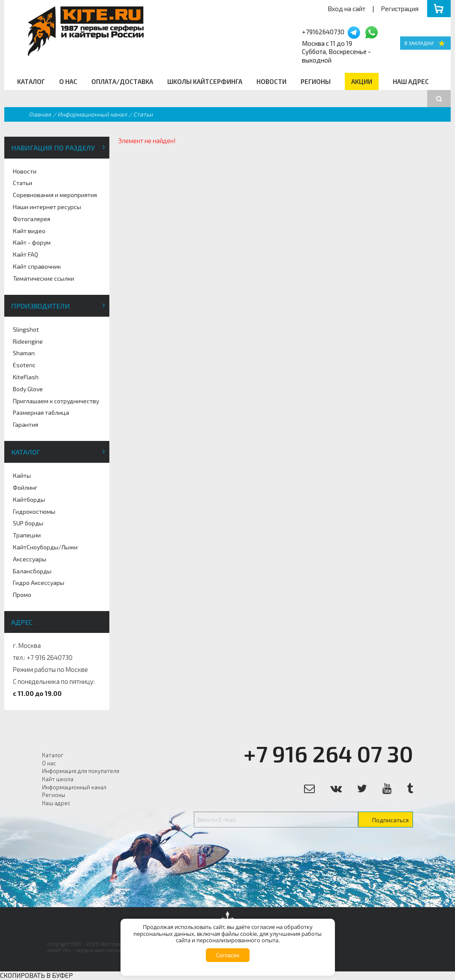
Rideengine (28, 341)
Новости (271, 81)
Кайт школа (58, 779)
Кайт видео (29, 231)
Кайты (22, 475)
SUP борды (28, 523)
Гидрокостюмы (34, 511)
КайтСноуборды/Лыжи (45, 547)
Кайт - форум (32, 242)
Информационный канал (92, 114)
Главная (40, 114)
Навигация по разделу (53, 148)
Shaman (24, 353)
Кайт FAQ (26, 254)
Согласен (228, 955)
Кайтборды (29, 499)
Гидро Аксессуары (39, 583)
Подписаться (390, 820)
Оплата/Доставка (122, 81)
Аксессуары (30, 559)
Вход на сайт (347, 9)
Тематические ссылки (44, 278)
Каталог (31, 81)
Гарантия (26, 424)
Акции (362, 81)
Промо (22, 595)
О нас (68, 81)
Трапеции (27, 535)
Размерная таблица (41, 412)
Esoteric (24, 365)
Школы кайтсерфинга (205, 81)
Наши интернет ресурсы (47, 207)
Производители (41, 306)
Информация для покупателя (81, 771)
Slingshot (26, 329)
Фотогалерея (32, 219)
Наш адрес (411, 81)
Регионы (316, 81)
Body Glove (28, 389)
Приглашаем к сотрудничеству (56, 401)
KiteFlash (26, 377)
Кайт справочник (37, 266)
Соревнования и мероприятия (55, 195)
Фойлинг (25, 487)
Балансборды (32, 571)
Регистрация (400, 9)
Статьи (23, 183)
